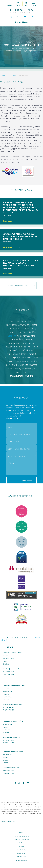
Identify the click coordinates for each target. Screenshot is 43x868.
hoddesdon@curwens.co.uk (13, 704)
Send (25, 480)
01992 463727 (9, 707)
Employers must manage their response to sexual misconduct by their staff (21, 263)
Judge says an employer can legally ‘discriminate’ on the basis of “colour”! (20, 236)
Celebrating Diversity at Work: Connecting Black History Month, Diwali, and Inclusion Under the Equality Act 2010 (21, 207)
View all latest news (22, 286)
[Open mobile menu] (33, 4)
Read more (11, 221)
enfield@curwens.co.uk (12, 669)
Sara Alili (12, 336)
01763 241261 (9, 740)
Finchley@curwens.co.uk (12, 768)
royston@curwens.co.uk (12, 737)
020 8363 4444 (9, 672)
